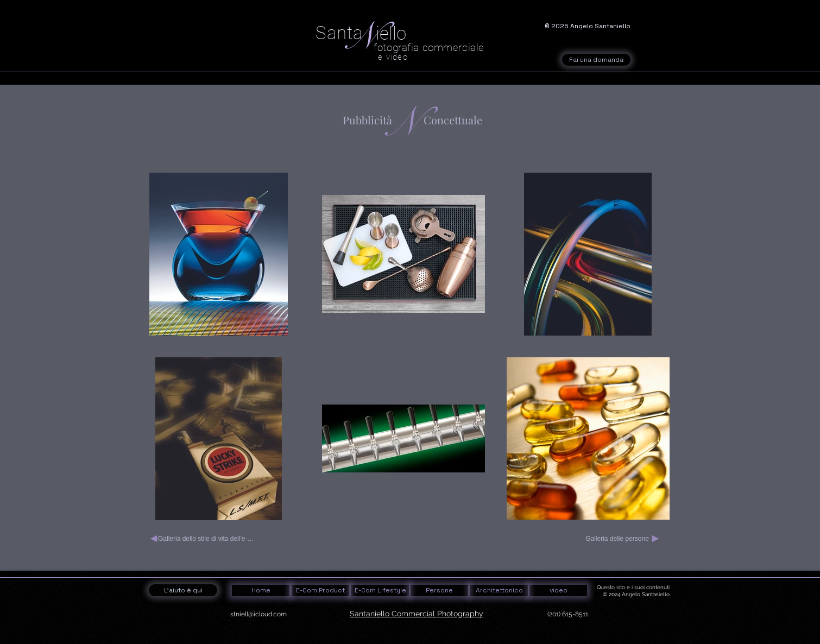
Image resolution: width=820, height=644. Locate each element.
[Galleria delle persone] (623, 539)
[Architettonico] (499, 591)
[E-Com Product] (320, 591)
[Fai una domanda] (596, 60)
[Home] (261, 591)
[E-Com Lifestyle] (380, 591)
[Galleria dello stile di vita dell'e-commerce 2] (203, 539)
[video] (558, 591)
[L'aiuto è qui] (183, 590)
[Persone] (439, 591)
